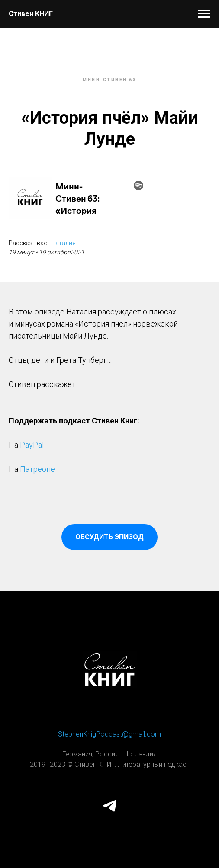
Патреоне (37, 469)
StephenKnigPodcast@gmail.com (109, 734)
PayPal (32, 445)
